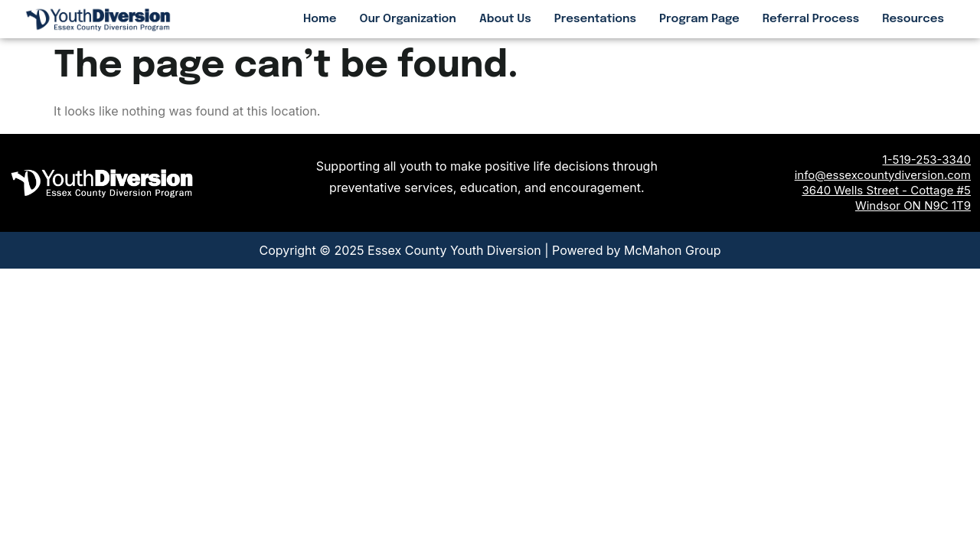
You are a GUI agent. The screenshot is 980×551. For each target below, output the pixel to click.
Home (320, 19)
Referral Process (811, 19)
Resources (913, 19)
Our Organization (408, 19)
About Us (505, 19)
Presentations (595, 19)
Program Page (699, 19)
